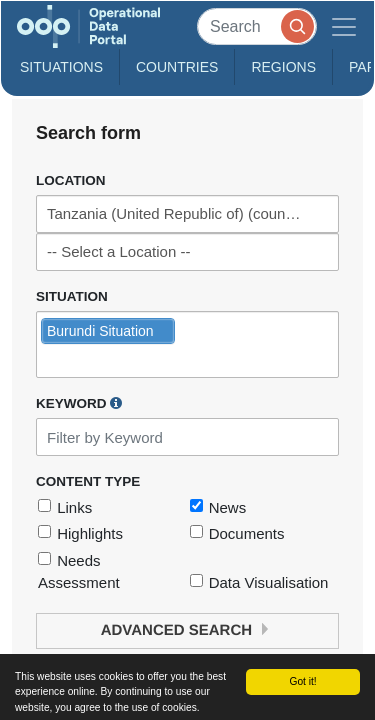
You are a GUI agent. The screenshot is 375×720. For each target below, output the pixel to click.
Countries (177, 67)
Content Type (88, 481)
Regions (283, 67)
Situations (61, 67)
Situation (72, 296)
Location (71, 180)
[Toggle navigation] (344, 26)
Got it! (302, 681)
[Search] (257, 26)
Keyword (79, 403)
